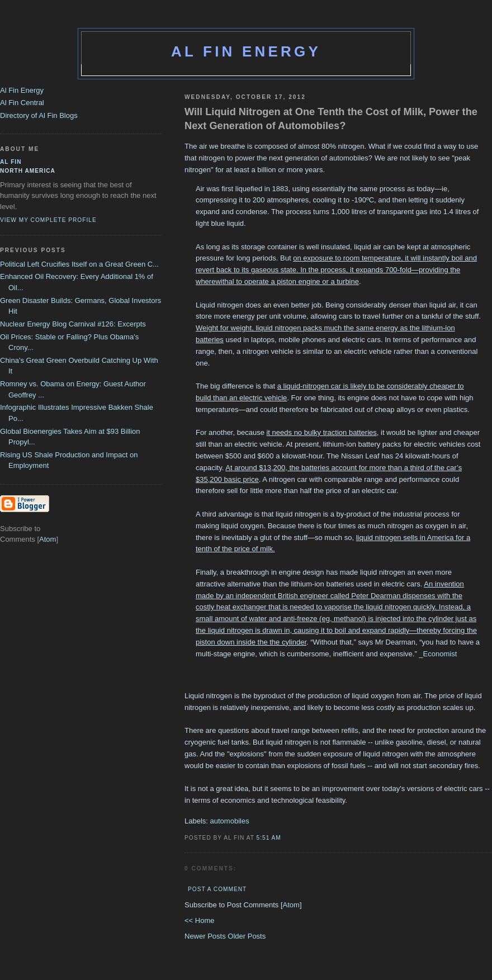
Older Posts (247, 936)
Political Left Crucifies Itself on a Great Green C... (79, 264)
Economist (440, 654)
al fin (11, 162)
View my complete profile (48, 220)
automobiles (230, 821)
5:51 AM (269, 838)
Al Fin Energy (246, 51)
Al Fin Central (22, 103)
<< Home (199, 920)
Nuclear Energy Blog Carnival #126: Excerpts (73, 324)
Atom (291, 905)
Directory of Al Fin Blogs (39, 115)
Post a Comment (217, 889)
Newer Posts (206, 936)
